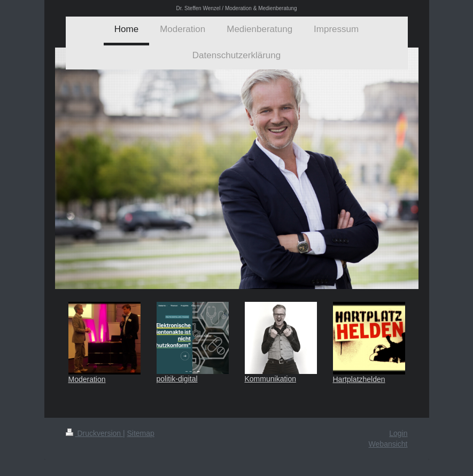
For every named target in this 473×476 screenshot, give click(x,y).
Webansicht (388, 444)
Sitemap (141, 433)
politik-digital (177, 379)
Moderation (87, 379)
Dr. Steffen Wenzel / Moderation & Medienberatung (237, 8)
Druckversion (94, 433)
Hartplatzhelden (359, 379)
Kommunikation (271, 379)
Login (398, 433)
